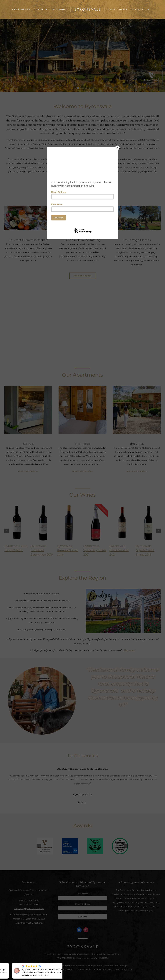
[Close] (117, 148)
